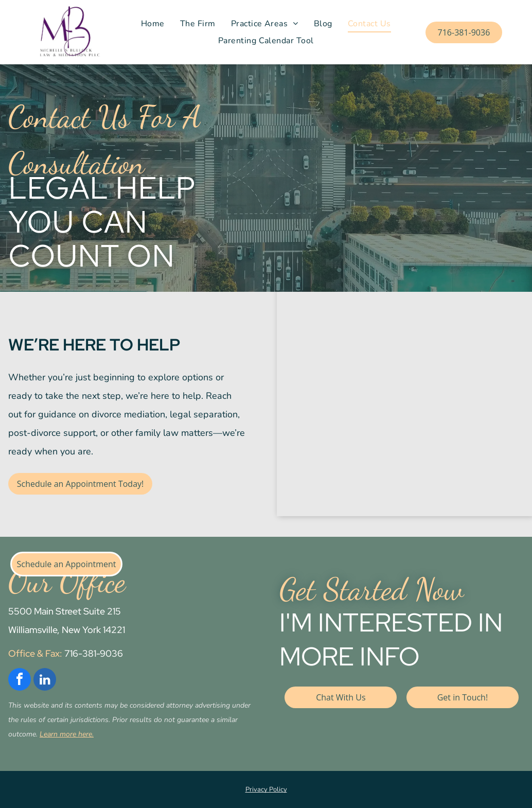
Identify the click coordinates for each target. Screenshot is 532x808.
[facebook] (20, 681)
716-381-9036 (94, 653)
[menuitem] (153, 24)
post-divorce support (52, 433)
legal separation (204, 414)
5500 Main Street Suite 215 (65, 611)
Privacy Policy (266, 789)
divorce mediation (128, 414)
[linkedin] (45, 681)
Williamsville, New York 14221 (67, 630)
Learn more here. (67, 734)
